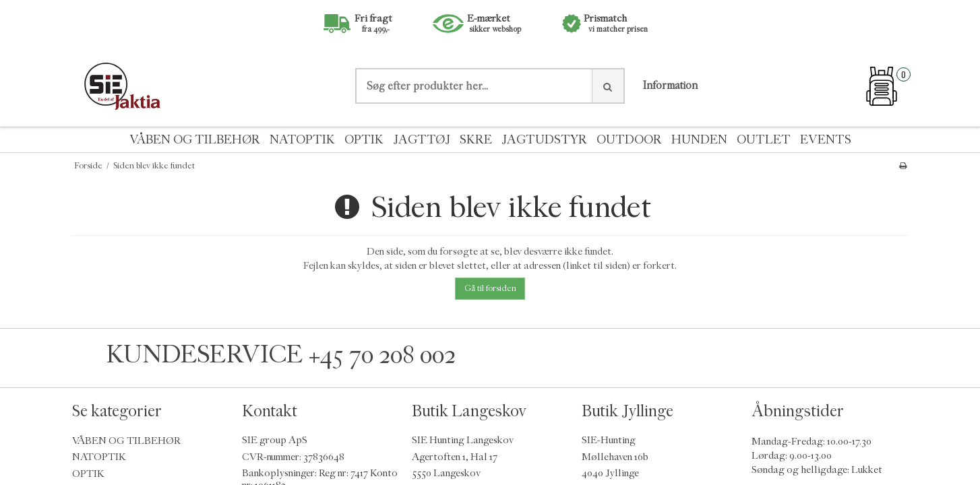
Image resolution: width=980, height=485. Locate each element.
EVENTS (826, 140)
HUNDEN (699, 140)
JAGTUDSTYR (544, 140)
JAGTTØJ (422, 140)
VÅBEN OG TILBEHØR (195, 140)
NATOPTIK (302, 140)
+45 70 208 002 (382, 355)
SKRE (476, 140)
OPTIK (364, 140)
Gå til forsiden (490, 288)
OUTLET (764, 140)
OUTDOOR (629, 140)
